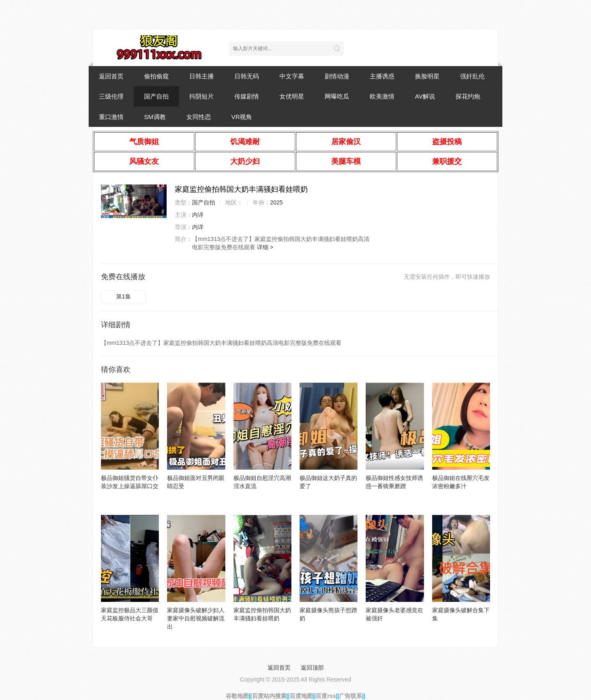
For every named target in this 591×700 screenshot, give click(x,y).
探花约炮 (468, 96)
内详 (198, 215)
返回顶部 (312, 668)
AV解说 (425, 96)
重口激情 (111, 117)
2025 (276, 202)
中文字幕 (292, 76)
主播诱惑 (382, 76)
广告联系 (350, 696)
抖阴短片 (202, 96)
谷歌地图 (237, 696)
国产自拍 (156, 96)
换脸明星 (427, 76)
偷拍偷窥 (156, 76)
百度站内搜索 (269, 696)
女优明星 (292, 96)
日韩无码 (247, 76)
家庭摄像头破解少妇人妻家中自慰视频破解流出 (196, 618)
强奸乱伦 (472, 76)
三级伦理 (111, 96)
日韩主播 (202, 76)
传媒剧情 (247, 96)
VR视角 (242, 117)
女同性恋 (199, 117)
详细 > (265, 247)
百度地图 (301, 696)
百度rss (326, 696)
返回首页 (111, 76)
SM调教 (155, 117)
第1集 (124, 296)
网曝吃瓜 (337, 96)
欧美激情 (382, 96)
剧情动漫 (337, 76)
